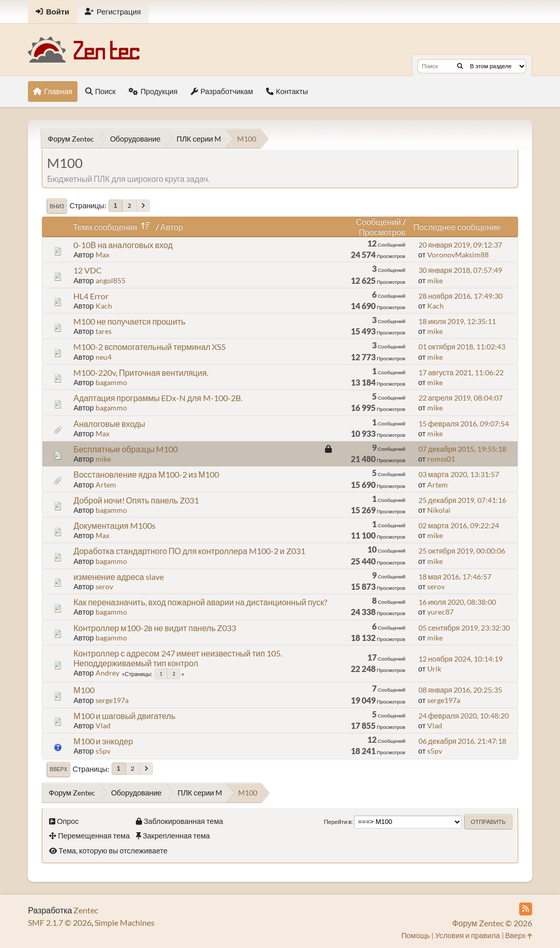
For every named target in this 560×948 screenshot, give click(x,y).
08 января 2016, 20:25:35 (461, 690)
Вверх (58, 769)
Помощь (416, 935)
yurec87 (440, 612)
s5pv (103, 751)
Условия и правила (467, 935)
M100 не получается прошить (129, 321)
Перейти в (338, 822)
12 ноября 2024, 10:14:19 (461, 659)
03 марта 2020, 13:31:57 (459, 474)
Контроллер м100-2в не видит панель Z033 (155, 628)
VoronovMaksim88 (458, 255)
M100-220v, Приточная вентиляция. (141, 372)
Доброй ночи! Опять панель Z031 (136, 500)
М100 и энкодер (103, 741)
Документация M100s (114, 525)
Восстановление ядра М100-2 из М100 (146, 474)
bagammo (111, 382)
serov (104, 586)
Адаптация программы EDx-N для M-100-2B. (158, 398)
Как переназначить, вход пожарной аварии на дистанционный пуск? (200, 602)
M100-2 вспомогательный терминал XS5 (150, 347)
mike (435, 280)
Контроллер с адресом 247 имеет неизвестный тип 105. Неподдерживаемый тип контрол (178, 658)
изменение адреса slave (119, 577)
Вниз (57, 206)
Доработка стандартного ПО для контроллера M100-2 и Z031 (189, 551)
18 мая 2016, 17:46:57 (455, 577)
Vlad (103, 725)
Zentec (86, 910)
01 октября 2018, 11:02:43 (462, 347)
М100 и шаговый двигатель (124, 716)
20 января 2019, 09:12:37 (461, 245)
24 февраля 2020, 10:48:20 (464, 716)
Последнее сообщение (457, 227)
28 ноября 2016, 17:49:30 (461, 296)
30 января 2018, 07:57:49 (461, 270)
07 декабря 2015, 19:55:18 (463, 449)
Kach (104, 306)
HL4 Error (91, 296)
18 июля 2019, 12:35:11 (457, 321)
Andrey (107, 673)
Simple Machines (125, 922)
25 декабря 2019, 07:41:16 (463, 500)
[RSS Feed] (526, 909)
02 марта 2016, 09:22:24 (459, 525)
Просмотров (382, 232)
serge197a (112, 700)
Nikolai (439, 510)
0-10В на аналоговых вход (123, 245)
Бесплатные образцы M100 (126, 449)
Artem (106, 485)
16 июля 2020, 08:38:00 (457, 602)
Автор (172, 227)
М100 (84, 690)
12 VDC (88, 270)
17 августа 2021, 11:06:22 (461, 372)
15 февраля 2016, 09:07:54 (464, 424)
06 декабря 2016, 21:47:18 (463, 741)
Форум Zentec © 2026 (492, 923)
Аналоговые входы (109, 424)
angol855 (111, 280)
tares (104, 331)
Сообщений (378, 221)
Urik (434, 669)
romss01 (441, 459)
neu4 (104, 357)
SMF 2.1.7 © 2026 (60, 922)
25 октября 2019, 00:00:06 (462, 551)
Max (103, 255)
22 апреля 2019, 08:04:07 (461, 398)
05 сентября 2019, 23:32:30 (464, 628)
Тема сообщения (113, 227)
